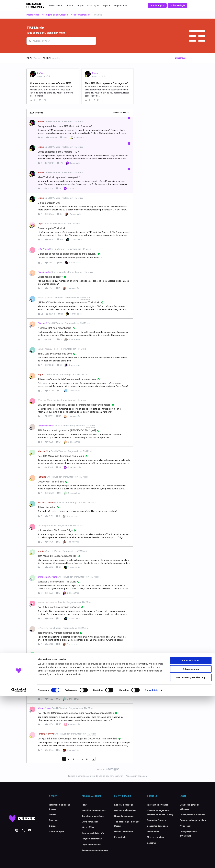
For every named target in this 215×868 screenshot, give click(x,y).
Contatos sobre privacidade (193, 820)
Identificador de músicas (94, 810)
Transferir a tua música (93, 816)
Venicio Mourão (45, 349)
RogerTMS (43, 374)
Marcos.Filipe (44, 451)
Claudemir (42, 323)
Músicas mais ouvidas (125, 810)
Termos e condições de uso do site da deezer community (96, 776)
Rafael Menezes (45, 426)
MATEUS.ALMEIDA (47, 298)
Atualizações (93, 5)
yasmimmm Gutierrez (48, 602)
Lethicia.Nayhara (46, 628)
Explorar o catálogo (124, 805)
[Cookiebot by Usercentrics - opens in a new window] (19, 862)
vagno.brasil (43, 679)
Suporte (107, 5)
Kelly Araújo (43, 249)
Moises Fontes (44, 708)
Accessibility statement (137, 776)
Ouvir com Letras (90, 822)
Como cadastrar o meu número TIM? (51, 83)
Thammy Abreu (45, 400)
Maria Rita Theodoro (47, 577)
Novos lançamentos (124, 816)
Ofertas (53, 815)
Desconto (54, 820)
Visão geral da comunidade (55, 15)
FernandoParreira (46, 734)
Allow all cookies (191, 833)
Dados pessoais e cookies (192, 815)
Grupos (80, 5)
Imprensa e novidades (158, 805)
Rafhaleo (42, 477)
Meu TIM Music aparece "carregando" (106, 83)
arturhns (42, 551)
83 (87, 759)
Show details (152, 862)
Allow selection (191, 841)
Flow (84, 805)
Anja (40, 223)
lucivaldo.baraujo (46, 502)
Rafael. (41, 73)
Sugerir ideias (121, 5)
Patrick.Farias (44, 654)
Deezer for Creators (156, 820)
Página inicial (33, 15)
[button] (157, 6)
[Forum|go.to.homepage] (35, 6)
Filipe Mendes (44, 272)
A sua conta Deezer (80, 15)
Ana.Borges (43, 525)
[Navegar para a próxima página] (94, 759)
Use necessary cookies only (191, 850)
